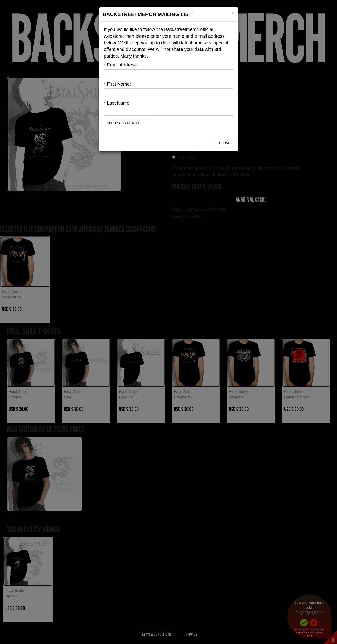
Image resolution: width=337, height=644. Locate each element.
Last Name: (117, 103)
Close (225, 143)
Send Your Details (124, 123)
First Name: (118, 84)
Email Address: (121, 65)
